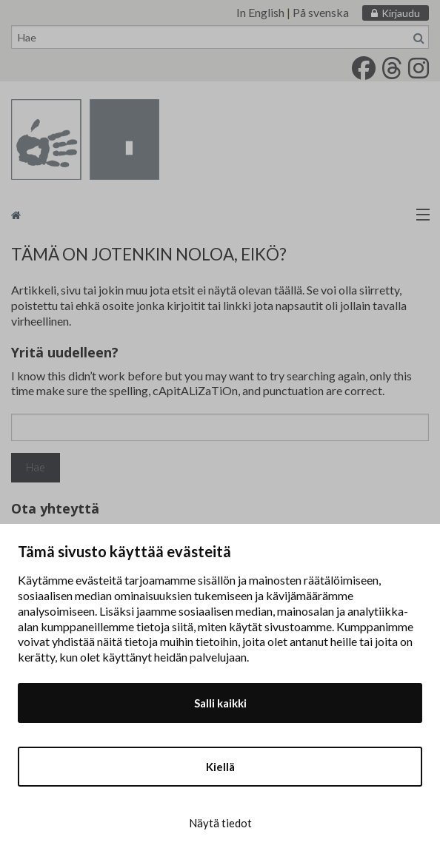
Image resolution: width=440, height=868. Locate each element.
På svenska (321, 12)
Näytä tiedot (220, 823)
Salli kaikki (220, 703)
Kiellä (220, 767)
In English (260, 12)
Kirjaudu (401, 13)
